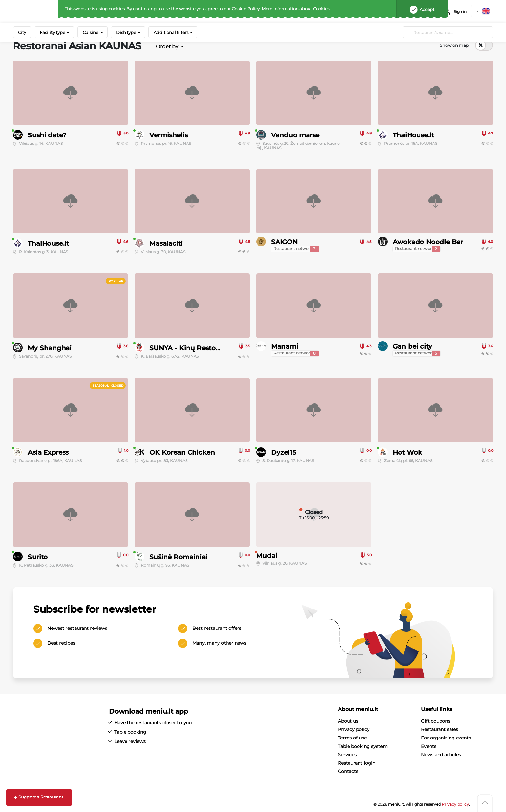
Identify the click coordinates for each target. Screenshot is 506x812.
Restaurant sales (440, 729)
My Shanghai (50, 348)
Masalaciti (166, 243)
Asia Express (48, 452)
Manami (285, 346)
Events (429, 746)
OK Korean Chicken (182, 452)
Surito (38, 557)
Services (347, 755)
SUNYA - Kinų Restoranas (191, 348)
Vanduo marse (295, 135)
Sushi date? (47, 135)
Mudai (267, 556)
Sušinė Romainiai (178, 557)
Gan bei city (412, 346)
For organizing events (446, 738)
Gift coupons (436, 721)
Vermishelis (169, 135)
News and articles (441, 755)
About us (348, 721)
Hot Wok (407, 452)
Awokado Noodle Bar (428, 242)
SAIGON (284, 242)
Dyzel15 (284, 452)
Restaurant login (357, 763)
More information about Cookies (296, 9)
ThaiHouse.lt (413, 135)
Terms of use (352, 738)
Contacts (348, 771)
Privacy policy (354, 729)
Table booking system (363, 746)
